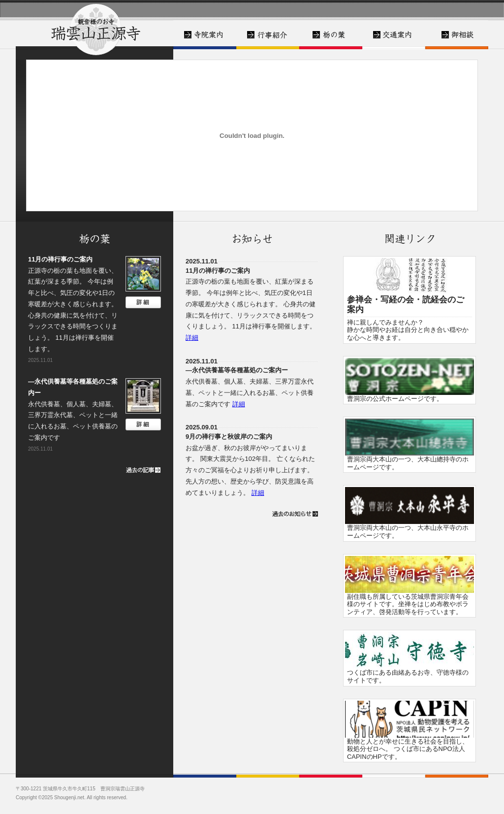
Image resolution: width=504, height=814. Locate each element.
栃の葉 (331, 35)
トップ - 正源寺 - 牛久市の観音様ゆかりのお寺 (94, 28)
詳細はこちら (143, 302)
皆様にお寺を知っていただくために (268, 35)
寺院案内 (205, 35)
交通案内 (394, 35)
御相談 (457, 35)
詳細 (192, 338)
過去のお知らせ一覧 (295, 514)
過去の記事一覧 (137, 470)
